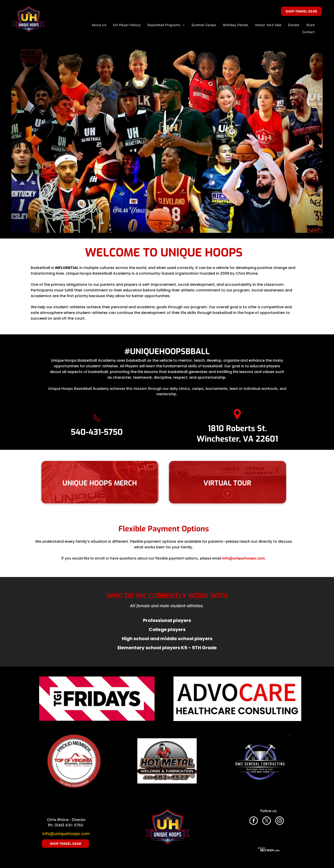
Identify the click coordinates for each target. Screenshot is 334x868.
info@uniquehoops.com (66, 834)
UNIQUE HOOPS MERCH (93, 483)
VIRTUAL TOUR (234, 483)
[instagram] (280, 821)
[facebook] (254, 821)
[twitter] (267, 821)
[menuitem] (99, 25)
